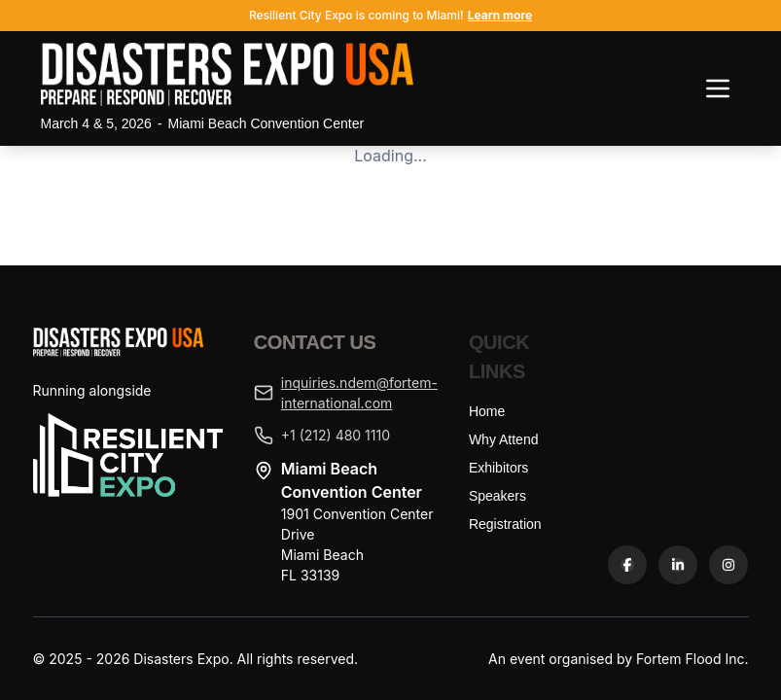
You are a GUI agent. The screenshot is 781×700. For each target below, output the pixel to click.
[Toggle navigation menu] (718, 88)
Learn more (500, 15)
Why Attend (504, 439)
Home (487, 411)
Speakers (497, 496)
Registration (505, 524)
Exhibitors (498, 468)
